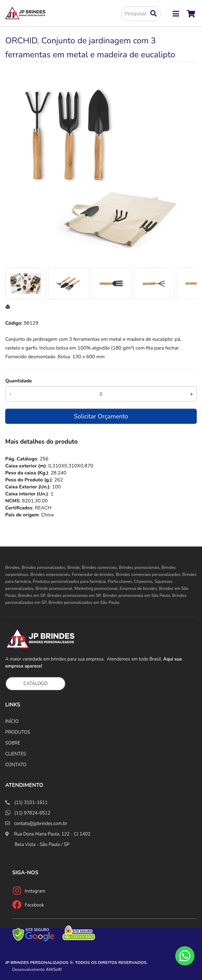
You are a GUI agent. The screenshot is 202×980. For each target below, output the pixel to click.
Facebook (34, 905)
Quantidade (19, 381)
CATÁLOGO (35, 684)
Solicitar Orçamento (101, 416)
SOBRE (13, 743)
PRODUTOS (18, 732)
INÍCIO (12, 721)
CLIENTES (16, 754)
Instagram (35, 891)
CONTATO (16, 765)
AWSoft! (54, 970)
